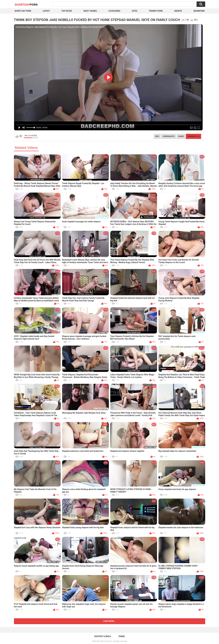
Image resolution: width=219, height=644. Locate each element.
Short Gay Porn (23, 11)
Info (157, 136)
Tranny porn (156, 11)
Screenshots (169, 136)
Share (181, 136)
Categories (114, 11)
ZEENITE (178, 11)
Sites (135, 11)
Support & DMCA (103, 636)
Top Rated (67, 11)
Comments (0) (193, 136)
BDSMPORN (199, 11)
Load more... (109, 621)
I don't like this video (21, 136)
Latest (46, 11)
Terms (122, 636)
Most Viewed (90, 11)
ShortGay (26, 4)
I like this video (17, 136)
